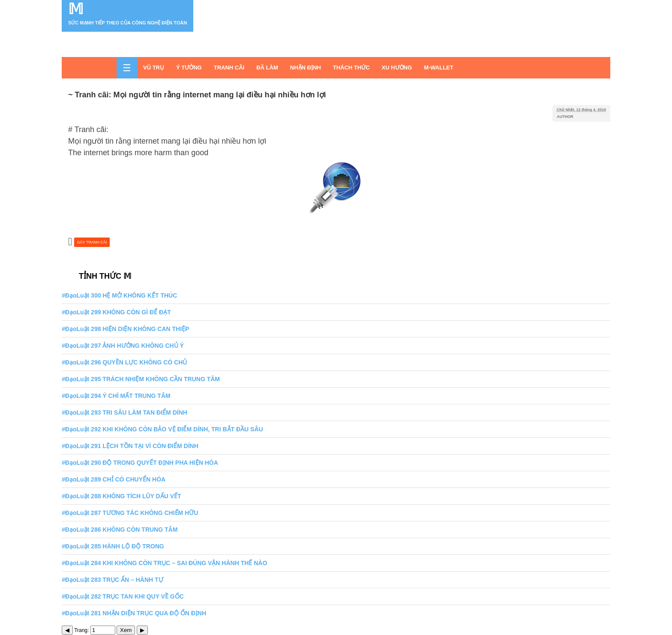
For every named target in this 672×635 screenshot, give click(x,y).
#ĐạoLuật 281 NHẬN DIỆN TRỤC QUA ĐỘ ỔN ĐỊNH (134, 613)
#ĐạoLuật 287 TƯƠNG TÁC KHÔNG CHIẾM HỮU (130, 513)
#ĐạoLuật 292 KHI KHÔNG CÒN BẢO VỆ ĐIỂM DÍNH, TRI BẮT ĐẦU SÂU (162, 429)
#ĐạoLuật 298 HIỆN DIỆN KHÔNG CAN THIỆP (125, 329)
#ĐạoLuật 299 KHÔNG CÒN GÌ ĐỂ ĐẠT (116, 312)
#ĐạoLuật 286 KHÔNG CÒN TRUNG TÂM (120, 530)
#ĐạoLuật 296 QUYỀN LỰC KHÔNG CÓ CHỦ (124, 362)
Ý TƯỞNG (189, 68)
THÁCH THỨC (351, 68)
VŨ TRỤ (154, 68)
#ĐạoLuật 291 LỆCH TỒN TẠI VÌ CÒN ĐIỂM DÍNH (130, 446)
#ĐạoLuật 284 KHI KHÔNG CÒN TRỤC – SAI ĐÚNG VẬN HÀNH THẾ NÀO (164, 563)
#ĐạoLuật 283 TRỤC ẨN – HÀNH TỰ (112, 580)
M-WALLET (439, 68)
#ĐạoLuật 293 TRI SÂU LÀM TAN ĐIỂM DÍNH (124, 412)
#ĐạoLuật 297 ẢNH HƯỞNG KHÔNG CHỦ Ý (123, 346)
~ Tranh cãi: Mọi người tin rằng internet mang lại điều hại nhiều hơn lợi (197, 95)
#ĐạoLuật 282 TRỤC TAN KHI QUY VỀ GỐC (123, 596)
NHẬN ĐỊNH (306, 68)
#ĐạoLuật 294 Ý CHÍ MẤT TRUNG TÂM (116, 396)
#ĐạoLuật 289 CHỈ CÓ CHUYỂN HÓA (114, 479)
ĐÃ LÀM (267, 68)
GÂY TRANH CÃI (92, 242)
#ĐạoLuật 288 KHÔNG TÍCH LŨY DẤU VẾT (121, 496)
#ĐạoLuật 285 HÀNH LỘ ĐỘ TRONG (113, 546)
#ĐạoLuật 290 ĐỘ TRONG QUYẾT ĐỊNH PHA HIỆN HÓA (140, 463)
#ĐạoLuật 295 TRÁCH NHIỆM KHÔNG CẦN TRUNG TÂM (141, 379)
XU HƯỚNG (397, 68)
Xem (126, 630)
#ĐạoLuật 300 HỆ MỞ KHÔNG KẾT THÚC (119, 295)
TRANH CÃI (229, 68)
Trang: (95, 630)
